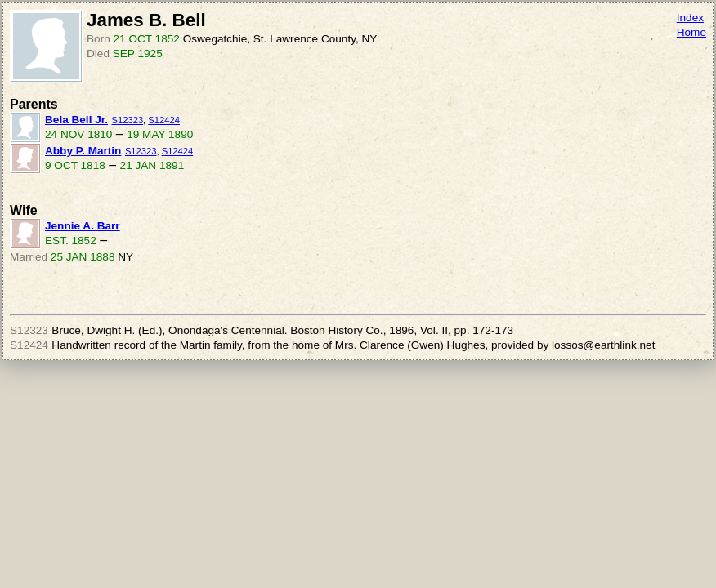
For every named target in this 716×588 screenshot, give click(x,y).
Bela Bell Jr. (76, 120)
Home (691, 32)
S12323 (128, 120)
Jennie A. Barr (83, 226)
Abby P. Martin (83, 151)
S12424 (164, 120)
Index (690, 18)
